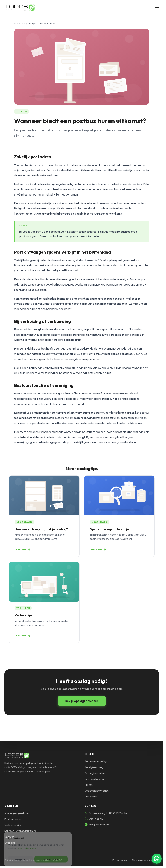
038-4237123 (97, 819)
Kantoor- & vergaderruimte (20, 831)
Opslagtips (30, 23)
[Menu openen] (157, 8)
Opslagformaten (95, 773)
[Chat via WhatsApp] (157, 859)
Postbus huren (13, 819)
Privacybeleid (120, 860)
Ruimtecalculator (94, 779)
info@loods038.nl (99, 825)
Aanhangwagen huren (17, 813)
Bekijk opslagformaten (82, 701)
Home (17, 23)
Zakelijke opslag (94, 767)
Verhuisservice (13, 825)
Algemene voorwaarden (145, 860)
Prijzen (89, 785)
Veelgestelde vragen (97, 791)
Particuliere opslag (96, 761)
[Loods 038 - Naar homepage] (20, 8)
